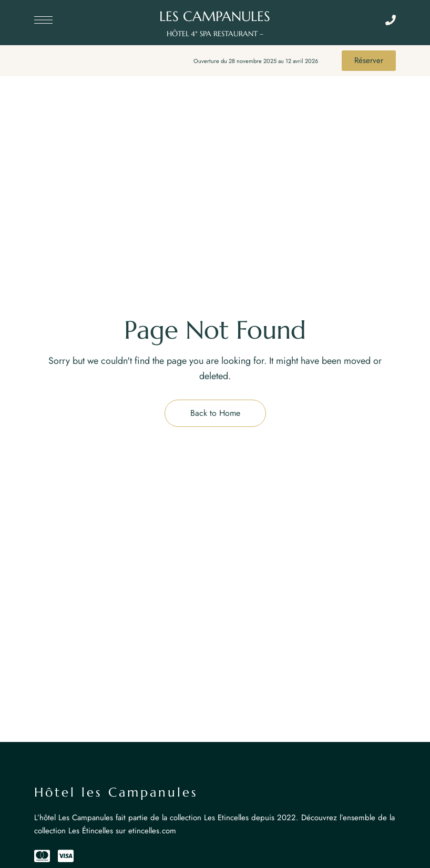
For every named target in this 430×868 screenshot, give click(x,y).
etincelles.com (152, 831)
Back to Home (215, 413)
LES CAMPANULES (215, 16)
